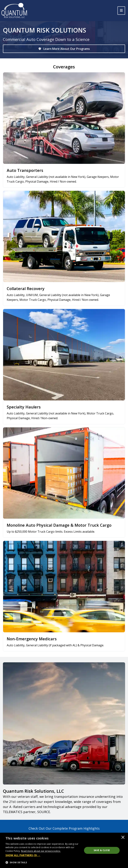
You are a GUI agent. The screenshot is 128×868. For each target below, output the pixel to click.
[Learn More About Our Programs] (64, 49)
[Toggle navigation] (121, 11)
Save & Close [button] (102, 850)
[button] (43, 855)
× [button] (123, 838)
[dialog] (64, 850)
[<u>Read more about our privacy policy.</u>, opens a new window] (41, 851)
